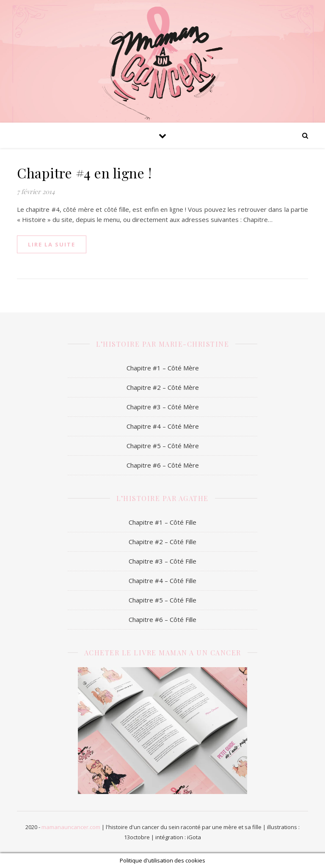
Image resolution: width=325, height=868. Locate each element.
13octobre (137, 837)
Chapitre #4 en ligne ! (84, 173)
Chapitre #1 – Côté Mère (163, 368)
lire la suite (52, 244)
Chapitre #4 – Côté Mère (163, 426)
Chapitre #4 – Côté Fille (162, 580)
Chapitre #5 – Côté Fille (162, 600)
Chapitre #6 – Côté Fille (162, 619)
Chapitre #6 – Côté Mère (163, 465)
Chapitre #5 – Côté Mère (163, 446)
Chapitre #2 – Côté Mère (163, 387)
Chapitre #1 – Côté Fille (162, 522)
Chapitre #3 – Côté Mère (163, 407)
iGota (194, 837)
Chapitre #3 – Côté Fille (162, 561)
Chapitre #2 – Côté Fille (162, 542)
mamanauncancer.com (71, 827)
